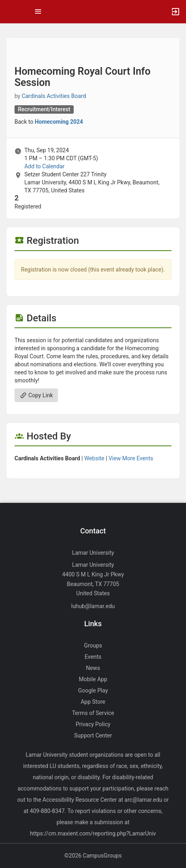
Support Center (93, 735)
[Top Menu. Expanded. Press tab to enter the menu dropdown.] (38, 12)
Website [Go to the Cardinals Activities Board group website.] (94, 458)
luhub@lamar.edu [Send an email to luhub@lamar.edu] (93, 606)
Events (93, 657)
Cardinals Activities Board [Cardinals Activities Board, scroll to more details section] (54, 96)
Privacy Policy (93, 724)
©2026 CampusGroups (93, 856)
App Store (93, 702)
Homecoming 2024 (59, 122)
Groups (93, 645)
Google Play (93, 690)
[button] (10, 12)
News (93, 668)
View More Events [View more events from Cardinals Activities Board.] (131, 458)
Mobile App (93, 679)
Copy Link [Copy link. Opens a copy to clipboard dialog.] (36, 395)
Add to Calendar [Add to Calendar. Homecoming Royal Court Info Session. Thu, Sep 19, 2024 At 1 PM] (44, 166)
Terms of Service (93, 713)
